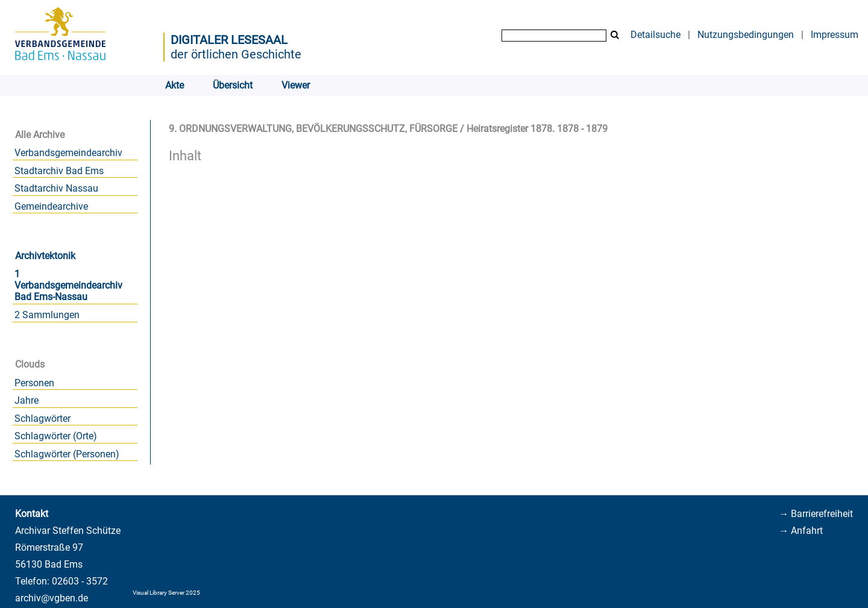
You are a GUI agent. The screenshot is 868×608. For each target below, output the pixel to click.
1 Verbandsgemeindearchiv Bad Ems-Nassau (68, 285)
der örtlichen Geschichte (236, 54)
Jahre (27, 400)
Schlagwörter (42, 418)
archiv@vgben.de (52, 598)
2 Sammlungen (47, 315)
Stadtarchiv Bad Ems (59, 171)
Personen (34, 383)
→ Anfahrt (801, 531)
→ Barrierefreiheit (816, 514)
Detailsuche (656, 35)
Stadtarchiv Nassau (56, 188)
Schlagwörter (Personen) (67, 454)
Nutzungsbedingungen (746, 35)
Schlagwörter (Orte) (56, 436)
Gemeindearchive (51, 206)
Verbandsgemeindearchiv (68, 153)
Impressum (835, 35)
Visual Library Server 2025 (166, 593)
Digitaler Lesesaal (229, 40)
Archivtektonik (45, 256)
